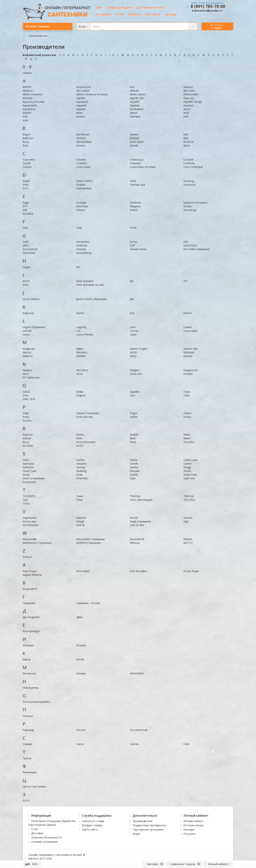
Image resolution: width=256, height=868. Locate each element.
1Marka (27, 73)
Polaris (187, 413)
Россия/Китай (139, 730)
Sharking (81, 471)
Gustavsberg (84, 253)
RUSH (80, 446)
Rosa (133, 442)
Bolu (25, 145)
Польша (28, 716)
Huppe (27, 267)
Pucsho (27, 421)
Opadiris (135, 392)
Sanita (134, 460)
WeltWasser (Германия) (37, 543)
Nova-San (136, 374)
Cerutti (27, 163)
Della (133, 181)
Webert (188, 539)
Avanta (80, 116)
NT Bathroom (31, 377)
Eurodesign (190, 210)
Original (81, 395)
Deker (26, 181)
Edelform (135, 203)
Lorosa (134, 331)
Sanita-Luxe (190, 460)
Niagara (135, 370)
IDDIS (26, 281)
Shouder (135, 471)
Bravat (134, 145)
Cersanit (188, 160)
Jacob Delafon (31, 299)
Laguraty (82, 327)
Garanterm (83, 242)
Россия (81, 730)
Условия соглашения (44, 842)
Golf (132, 245)
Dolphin (81, 185)
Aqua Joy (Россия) (34, 102)
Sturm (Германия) (34, 478)
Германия (29, 603)
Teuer (80, 496)
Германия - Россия (88, 603)
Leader (188, 327)
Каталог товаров (47, 26)
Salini (26, 460)
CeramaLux (137, 160)
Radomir (28, 435)
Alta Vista (189, 91)
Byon (187, 145)
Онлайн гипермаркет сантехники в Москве (55, 855)
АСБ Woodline (138, 571)
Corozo (27, 167)
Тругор (27, 758)
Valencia (81, 518)
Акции (136, 834)
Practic (187, 417)
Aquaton (188, 105)
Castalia (81, 160)
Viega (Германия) (140, 521)
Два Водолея (31, 617)
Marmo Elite (191, 349)
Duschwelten (84, 188)
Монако (81, 673)
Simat (26, 475)
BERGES (81, 138)
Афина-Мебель (32, 575)
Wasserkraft (137, 539)
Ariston (27, 113)
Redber (134, 435)
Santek (134, 464)
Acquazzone (84, 87)
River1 (187, 438)
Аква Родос (30, 571)
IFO (186, 281)
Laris (133, 327)
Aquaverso (29, 109)
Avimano (135, 116)
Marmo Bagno (139, 349)
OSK (132, 395)
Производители (142, 821)
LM (78, 331)
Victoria (188, 518)
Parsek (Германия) (88, 413)
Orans (187, 392)
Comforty (189, 163)
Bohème (189, 142)
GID (186, 242)
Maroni (27, 352)
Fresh (133, 228)
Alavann (188, 87)
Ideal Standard (85, 281)
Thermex (135, 496)
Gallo (26, 242)
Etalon (134, 210)
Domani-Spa (137, 185)
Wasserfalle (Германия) (91, 539)
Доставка (37, 833)
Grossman (29, 253)
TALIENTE (29, 496)
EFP (25, 206)
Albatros (28, 91)
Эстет (26, 800)
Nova (80, 374)
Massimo (82, 352)
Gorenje (81, 249)
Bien (186, 138)
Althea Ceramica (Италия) (92, 94)
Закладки (189, 829)
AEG (132, 87)
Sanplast (81, 464)
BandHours (83, 134)
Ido (132, 281)
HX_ (78, 267)
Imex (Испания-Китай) (90, 285)
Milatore (28, 356)
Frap (79, 228)
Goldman (82, 245)
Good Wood (30, 249)
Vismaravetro (31, 525)
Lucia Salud (190, 331)
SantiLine (28, 467)
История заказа (193, 825)
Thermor (189, 496)
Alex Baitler (83, 91)
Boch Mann (137, 142)
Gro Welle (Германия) (197, 249)
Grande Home (138, 249)
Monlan (188, 356)
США (186, 744)
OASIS (26, 392)
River (133, 438)
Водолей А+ (30, 589)
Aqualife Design (193, 102)
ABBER (27, 87)
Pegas (134, 413)
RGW (79, 438)
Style (133, 478)
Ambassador (191, 94)
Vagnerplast (30, 518)
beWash (135, 138)
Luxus (26, 334)
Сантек (134, 744)
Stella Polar (190, 475)
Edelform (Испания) (195, 203)
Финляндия (30, 772)
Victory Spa (29, 521)
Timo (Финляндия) (141, 500)
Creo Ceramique (193, 167)
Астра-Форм (191, 571)
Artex (79, 113)
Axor (25, 120)
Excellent (28, 214)
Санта (80, 744)
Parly (26, 413)
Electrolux (82, 206)
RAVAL (80, 435)
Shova (187, 471)
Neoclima (82, 370)
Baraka (134, 134)
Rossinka (189, 442)
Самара (27, 744)
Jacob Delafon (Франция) (91, 299)
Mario (80, 349)
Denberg (189, 181)
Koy (132, 313)
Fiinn (25, 228)
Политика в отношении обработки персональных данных (52, 823)
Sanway (81, 467)
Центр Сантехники (34, 786)
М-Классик (29, 673)
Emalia (187, 206)
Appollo (81, 98)
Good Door (190, 245)
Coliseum (135, 163)
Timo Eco (189, 500)
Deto (26, 185)
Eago (26, 203)
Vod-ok (81, 525)
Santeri (188, 464)
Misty (133, 356)
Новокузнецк (31, 688)
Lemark (27, 331)
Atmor (134, 113)
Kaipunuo (28, 313)
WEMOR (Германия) (89, 543)
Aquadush (82, 102)
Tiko (25, 500)
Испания (28, 645)
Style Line (189, 478)
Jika (132, 299)
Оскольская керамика (36, 702)
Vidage (80, 521)
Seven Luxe (30, 471)
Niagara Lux (191, 370)
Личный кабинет (194, 821)
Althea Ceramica (33, 94)
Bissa (26, 142)
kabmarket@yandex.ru (207, 11)
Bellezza (28, 138)
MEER (133, 352)
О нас (35, 829)
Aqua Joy (189, 98)
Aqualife (135, 102)
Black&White (84, 142)
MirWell (81, 356)
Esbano (81, 210)
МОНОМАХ (137, 673)
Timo (79, 500)
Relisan (27, 438)
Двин (79, 617)
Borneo (81, 145)
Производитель (38, 36)
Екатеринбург (31, 631)
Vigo (186, 521)
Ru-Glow (28, 446)
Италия (81, 645)
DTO (26, 188)
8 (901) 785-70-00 (208, 6)
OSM (186, 395)
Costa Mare (83, 167)
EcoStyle (81, 203)
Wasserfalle (30, 539)
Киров (27, 659)
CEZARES (82, 163)
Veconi (134, 518)
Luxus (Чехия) (85, 334)
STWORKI (82, 478)
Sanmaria (28, 464)
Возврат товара (92, 825)
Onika (80, 392)
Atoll (186, 113)
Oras (26, 395)
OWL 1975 (29, 399)
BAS (186, 134)
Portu (26, 417)
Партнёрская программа (148, 829)
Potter (134, 417)
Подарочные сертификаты (149, 825)
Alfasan (134, 91)
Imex (26, 285)
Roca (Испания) (86, 442)
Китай (80, 659)
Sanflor (81, 460)
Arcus (187, 109)
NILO (26, 374)
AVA (25, 116)
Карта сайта (90, 829)
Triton (26, 503)
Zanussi (27, 557)
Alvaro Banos (138, 94)
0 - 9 (62, 55)
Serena (134, 467)
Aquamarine (30, 105)
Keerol (80, 313)
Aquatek (135, 105)
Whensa (135, 543)
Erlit (25, 210)
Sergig (187, 467)
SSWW (134, 475)
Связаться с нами (93, 821)
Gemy (133, 242)
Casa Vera (29, 160)
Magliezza (29, 349)
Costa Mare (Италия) (143, 167)
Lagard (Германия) (34, 327)
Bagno (27, 134)
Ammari (27, 98)
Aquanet (81, 105)
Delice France (84, 181)
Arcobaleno (137, 109)
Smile (80, 475)
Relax (187, 435)
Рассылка (189, 834)
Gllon (26, 245)
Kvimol (187, 313)
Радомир (28, 730)
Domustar (190, 185)
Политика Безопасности (47, 837)
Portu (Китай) (85, 417)
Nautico (27, 370)
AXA (186, 116)
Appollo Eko (137, 98)
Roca (26, 442)
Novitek (188, 374)
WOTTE (188, 543)
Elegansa (135, 206)
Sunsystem (29, 482)
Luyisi (133, 334)
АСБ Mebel (83, 571)
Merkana (189, 352)
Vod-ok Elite (137, 525)
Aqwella (81, 109)
